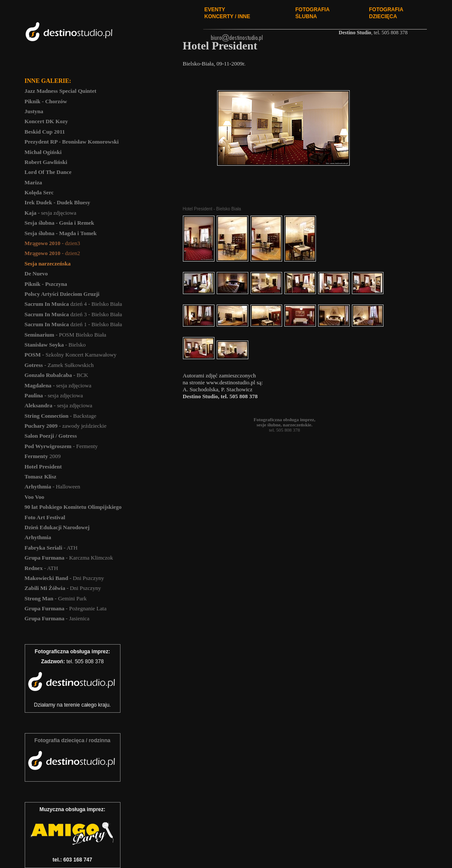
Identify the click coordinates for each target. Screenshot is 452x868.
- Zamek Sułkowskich (59, 365)
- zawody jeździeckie (66, 426)
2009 (43, 456)
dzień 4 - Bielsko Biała (73, 304)
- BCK (57, 375)
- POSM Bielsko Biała (66, 335)
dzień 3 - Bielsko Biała (73, 314)
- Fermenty (61, 446)
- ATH (51, 548)
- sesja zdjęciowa (51, 213)
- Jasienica (57, 618)
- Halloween (53, 486)
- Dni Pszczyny (64, 578)
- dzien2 (52, 253)
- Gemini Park (56, 598)
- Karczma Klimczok (69, 558)
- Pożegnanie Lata (66, 608)
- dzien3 (52, 243)
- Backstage (61, 416)
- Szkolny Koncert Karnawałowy (71, 355)
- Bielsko (55, 345)
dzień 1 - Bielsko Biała (73, 324)
